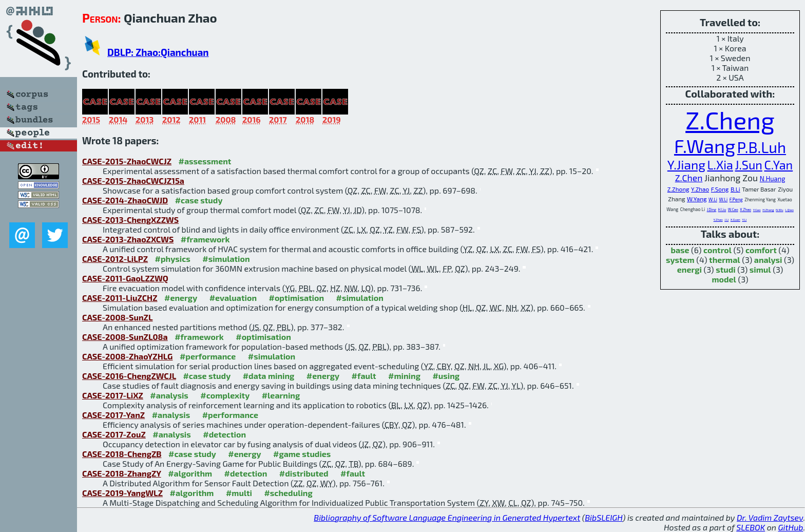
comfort (761, 250)
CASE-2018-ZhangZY (122, 473)
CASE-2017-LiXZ (113, 395)
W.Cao (733, 210)
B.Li (735, 189)
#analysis (169, 395)
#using (446, 376)
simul (760, 269)
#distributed (304, 473)
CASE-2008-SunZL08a (125, 337)
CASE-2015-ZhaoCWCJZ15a (133, 180)
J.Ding (712, 210)
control (717, 250)
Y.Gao (757, 210)
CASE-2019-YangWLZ (122, 493)
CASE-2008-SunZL (118, 317)
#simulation (226, 259)
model (724, 279)
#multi (239, 493)
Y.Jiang (686, 164)
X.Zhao (745, 210)
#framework (205, 239)
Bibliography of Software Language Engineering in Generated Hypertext (447, 517)
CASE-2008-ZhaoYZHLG (127, 356)
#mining (404, 376)
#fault (364, 376)
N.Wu (779, 210)
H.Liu (722, 210)
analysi (768, 260)
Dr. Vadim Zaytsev (770, 517)
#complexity (225, 395)
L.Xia (720, 165)
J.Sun (748, 165)
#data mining (269, 376)
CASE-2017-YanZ (113, 415)
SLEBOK (751, 527)
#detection (224, 434)
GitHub (791, 527)
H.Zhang (768, 210)
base (680, 250)
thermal (725, 260)
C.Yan (778, 165)
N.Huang (773, 179)
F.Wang (705, 146)
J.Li (726, 220)
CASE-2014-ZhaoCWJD (125, 200)
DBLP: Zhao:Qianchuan (158, 52)
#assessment (205, 161)
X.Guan (735, 220)
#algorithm (190, 473)
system (680, 260)
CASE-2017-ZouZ (114, 434)
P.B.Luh (762, 147)
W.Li (713, 199)
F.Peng (736, 199)
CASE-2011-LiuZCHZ (120, 298)
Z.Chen (689, 178)
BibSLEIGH (603, 517)
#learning (281, 395)
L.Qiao (789, 210)
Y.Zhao (700, 189)
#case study (199, 200)
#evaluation (233, 298)
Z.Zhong (678, 189)
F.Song (720, 189)
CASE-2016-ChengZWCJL (129, 376)
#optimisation (296, 298)
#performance (208, 356)
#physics (173, 259)
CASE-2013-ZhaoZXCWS (128, 239)
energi (689, 269)
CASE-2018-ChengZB (122, 454)
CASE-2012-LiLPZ (115, 259)
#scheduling (288, 493)
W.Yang (697, 199)
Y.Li (744, 220)
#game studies (302, 454)
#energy (181, 298)
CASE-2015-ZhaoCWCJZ (127, 161)
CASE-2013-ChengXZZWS (130, 220)
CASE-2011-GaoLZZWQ (125, 278)
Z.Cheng (730, 120)
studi (726, 269)
